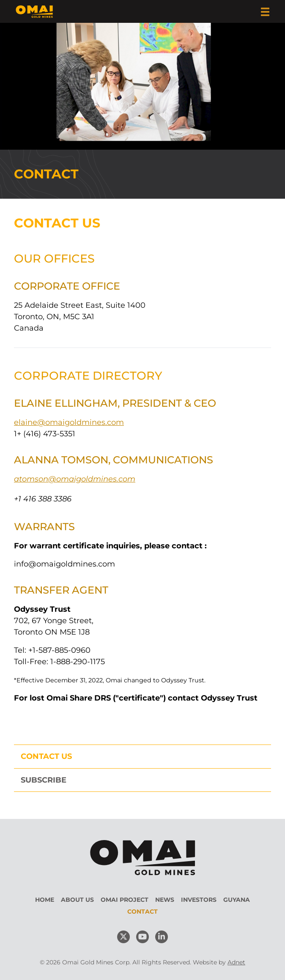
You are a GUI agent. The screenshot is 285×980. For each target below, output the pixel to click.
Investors (199, 900)
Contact (142, 912)
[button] (265, 12)
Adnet (236, 962)
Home (45, 900)
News (165, 900)
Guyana (237, 900)
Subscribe (44, 780)
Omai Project (125, 900)
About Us (77, 900)
